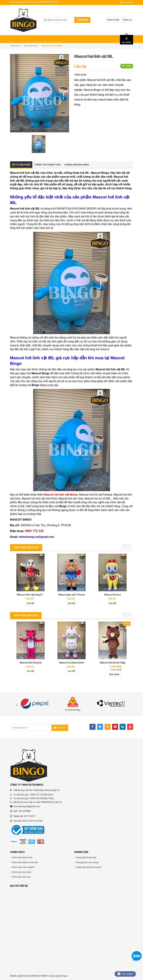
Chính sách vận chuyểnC (23, 867)
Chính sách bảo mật (21, 877)
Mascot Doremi (113, 595)
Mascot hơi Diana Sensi (72, 663)
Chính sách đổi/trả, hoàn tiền (25, 862)
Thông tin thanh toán (47, 165)
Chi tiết (30, 603)
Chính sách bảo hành (22, 872)
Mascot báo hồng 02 (31, 663)
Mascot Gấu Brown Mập (113, 663)
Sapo (65, 976)
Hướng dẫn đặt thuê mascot (89, 867)
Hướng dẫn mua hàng (77, 165)
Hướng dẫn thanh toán (86, 858)
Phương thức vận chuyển (87, 862)
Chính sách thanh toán (22, 858)
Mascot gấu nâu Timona (71, 595)
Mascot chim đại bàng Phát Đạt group (37, 595)
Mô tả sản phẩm (21, 165)
